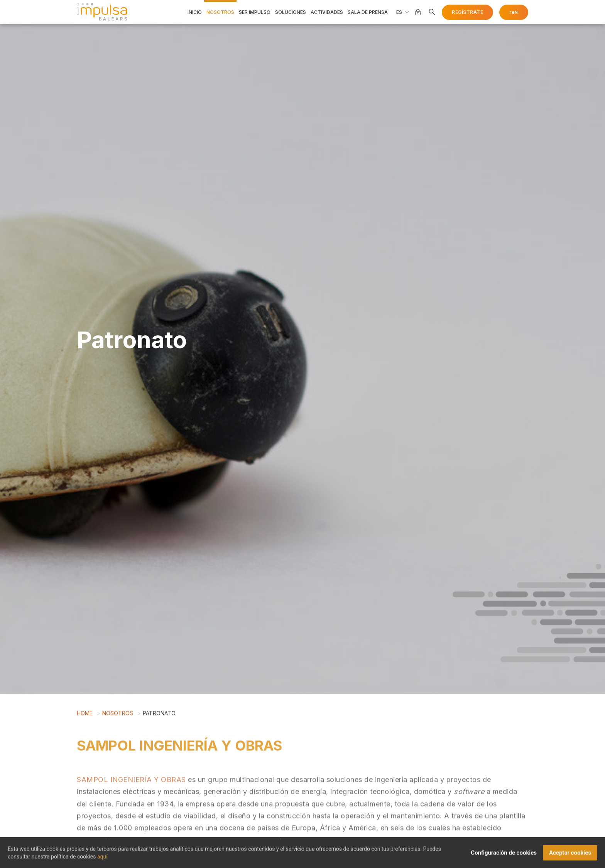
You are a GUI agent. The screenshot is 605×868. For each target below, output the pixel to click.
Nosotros (220, 12)
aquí (102, 860)
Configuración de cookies (504, 856)
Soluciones (291, 12)
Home (85, 716)
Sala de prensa (368, 12)
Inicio (195, 12)
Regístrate (467, 12)
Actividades (327, 12)
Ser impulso (255, 12)
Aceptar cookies (570, 856)
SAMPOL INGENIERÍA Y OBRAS (131, 801)
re (514, 12)
